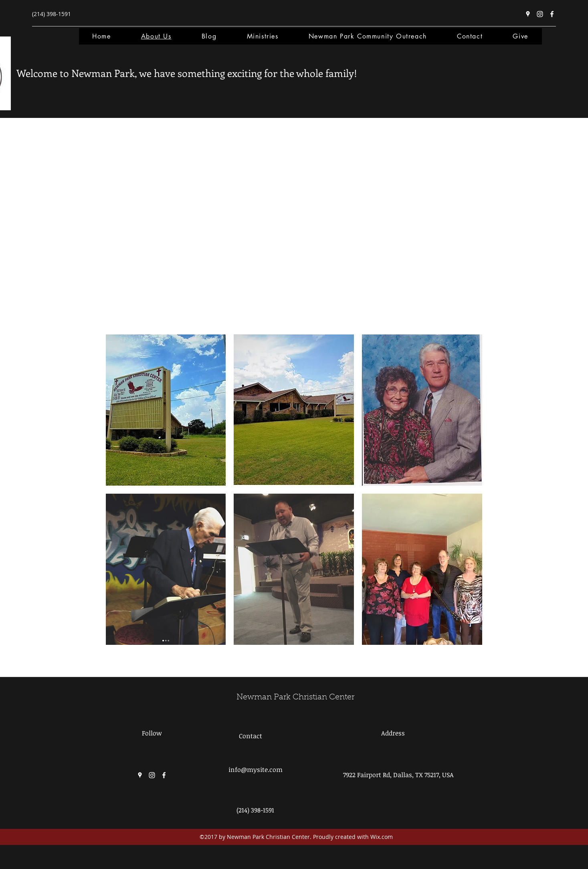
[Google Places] (528, 14)
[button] (166, 410)
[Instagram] (540, 14)
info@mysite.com (256, 770)
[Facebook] (552, 14)
